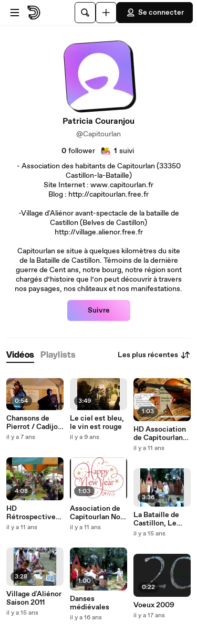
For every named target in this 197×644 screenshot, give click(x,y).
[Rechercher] (85, 13)
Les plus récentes (154, 355)
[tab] (20, 355)
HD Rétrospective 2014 (31, 513)
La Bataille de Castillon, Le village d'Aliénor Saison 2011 (160, 519)
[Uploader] (106, 13)
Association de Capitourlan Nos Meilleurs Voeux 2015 (97, 513)
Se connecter (155, 13)
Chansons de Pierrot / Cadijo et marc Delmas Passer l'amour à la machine (34, 423)
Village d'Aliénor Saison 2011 (34, 598)
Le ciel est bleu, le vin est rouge (97, 423)
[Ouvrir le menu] (15, 13)
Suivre (99, 310)
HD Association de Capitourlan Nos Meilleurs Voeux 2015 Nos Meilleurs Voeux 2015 (161, 434)
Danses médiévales (90, 603)
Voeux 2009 (154, 605)
